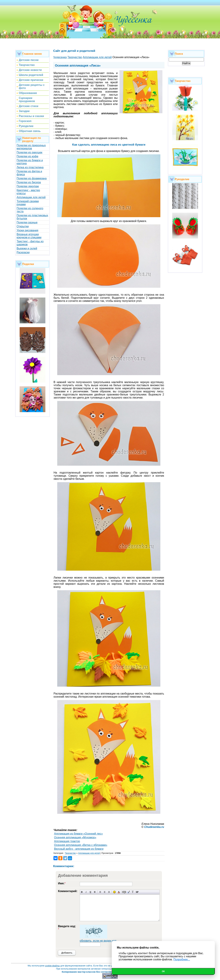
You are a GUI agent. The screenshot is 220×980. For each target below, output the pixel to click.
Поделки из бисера (29, 182)
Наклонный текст (86, 892)
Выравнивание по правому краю (109, 892)
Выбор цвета (119, 892)
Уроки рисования (27, 230)
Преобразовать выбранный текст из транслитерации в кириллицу (133, 892)
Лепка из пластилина (30, 167)
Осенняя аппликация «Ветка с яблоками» (81, 845)
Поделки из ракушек (29, 152)
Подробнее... (182, 959)
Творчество (70, 853)
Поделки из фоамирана (32, 178)
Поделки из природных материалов (31, 147)
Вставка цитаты (128, 892)
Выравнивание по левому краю (100, 892)
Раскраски (23, 252)
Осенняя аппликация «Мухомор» (75, 837)
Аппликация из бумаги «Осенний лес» (78, 834)
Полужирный (82, 892)
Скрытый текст (124, 892)
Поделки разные (27, 222)
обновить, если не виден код (98, 941)
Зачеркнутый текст (95, 892)
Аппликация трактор (67, 841)
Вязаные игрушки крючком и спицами (29, 236)
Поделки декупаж (28, 186)
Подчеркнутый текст (90, 892)
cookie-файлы (52, 966)
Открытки (23, 226)
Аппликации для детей (31, 197)
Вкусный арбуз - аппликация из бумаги (79, 849)
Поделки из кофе (27, 156)
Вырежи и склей (27, 248)
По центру (105, 892)
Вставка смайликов (114, 892)
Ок (163, 971)
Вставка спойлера (137, 892)
